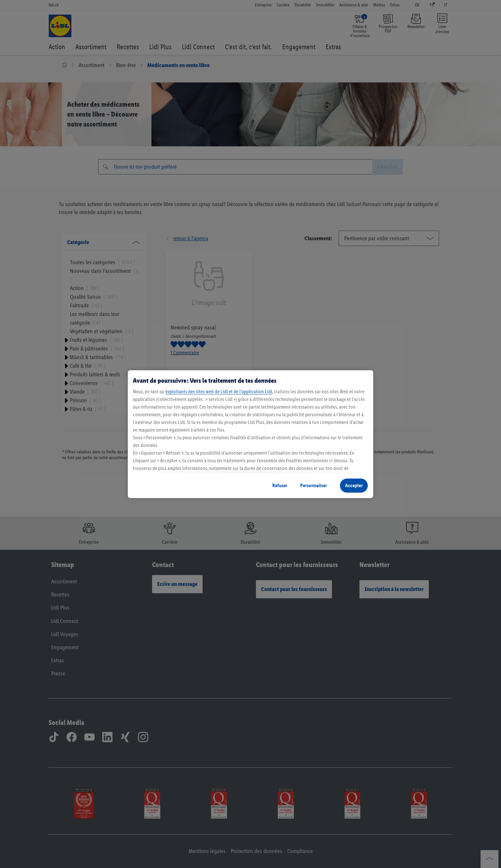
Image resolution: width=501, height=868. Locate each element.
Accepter (354, 485)
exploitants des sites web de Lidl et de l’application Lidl (219, 392)
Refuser (280, 485)
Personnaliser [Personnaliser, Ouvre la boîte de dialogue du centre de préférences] (313, 485)
